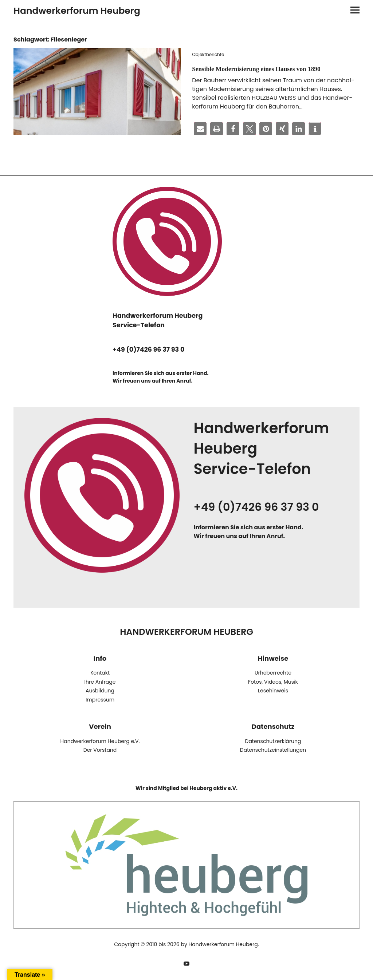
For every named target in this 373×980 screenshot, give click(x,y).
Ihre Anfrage (100, 681)
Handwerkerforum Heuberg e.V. (100, 741)
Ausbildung (100, 691)
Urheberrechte (273, 673)
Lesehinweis (273, 691)
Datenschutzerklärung (273, 741)
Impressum (100, 699)
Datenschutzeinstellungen (273, 750)
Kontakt (100, 673)
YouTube (187, 962)
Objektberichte (208, 54)
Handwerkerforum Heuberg (77, 11)
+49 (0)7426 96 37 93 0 (148, 349)
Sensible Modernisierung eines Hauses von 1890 (266, 68)
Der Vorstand (100, 750)
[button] (200, 128)
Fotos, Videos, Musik (273, 681)
